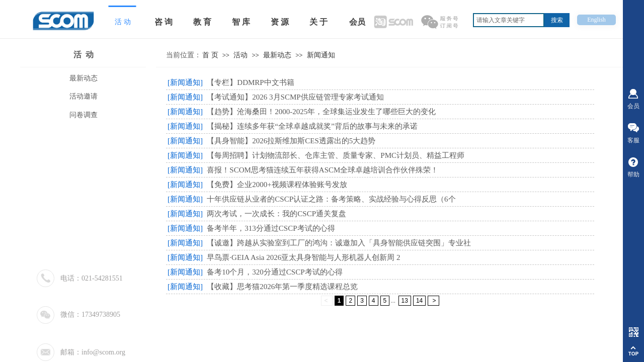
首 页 (210, 55)
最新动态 (277, 55)
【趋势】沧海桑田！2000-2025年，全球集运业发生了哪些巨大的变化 (321, 112)
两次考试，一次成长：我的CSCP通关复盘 (276, 214)
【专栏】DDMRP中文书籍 (250, 82)
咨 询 (164, 22)
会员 (357, 22)
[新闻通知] (185, 82)
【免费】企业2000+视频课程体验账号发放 (277, 185)
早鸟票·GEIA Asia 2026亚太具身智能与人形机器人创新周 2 (303, 257)
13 (405, 301)
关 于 (318, 22)
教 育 (202, 22)
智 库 (241, 22)
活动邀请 (84, 96)
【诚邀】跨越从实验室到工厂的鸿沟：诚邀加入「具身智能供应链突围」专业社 (339, 243)
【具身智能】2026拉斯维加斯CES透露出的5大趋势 (291, 141)
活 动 (84, 55)
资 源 (280, 22)
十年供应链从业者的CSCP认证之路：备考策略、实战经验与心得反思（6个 (331, 199)
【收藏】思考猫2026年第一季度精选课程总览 (282, 287)
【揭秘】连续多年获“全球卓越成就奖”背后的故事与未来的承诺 (312, 126)
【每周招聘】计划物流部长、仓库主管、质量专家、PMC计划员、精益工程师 (336, 155)
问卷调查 (84, 115)
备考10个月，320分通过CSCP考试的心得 (274, 272)
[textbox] (509, 20)
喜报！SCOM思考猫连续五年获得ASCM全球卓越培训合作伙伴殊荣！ (323, 170)
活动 (240, 55)
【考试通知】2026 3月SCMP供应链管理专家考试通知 (295, 97)
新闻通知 (321, 55)
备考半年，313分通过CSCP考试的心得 (271, 228)
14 (419, 301)
